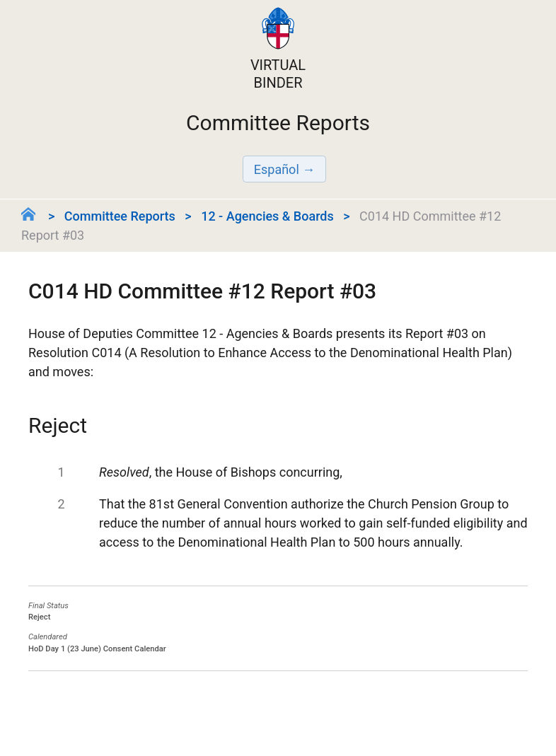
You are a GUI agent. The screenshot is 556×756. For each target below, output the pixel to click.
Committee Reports (120, 216)
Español (277, 169)
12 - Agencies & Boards (267, 216)
